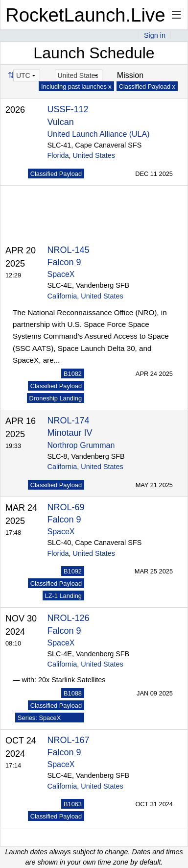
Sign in (155, 35)
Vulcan (61, 122)
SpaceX (61, 274)
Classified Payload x (147, 87)
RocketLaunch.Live (85, 15)
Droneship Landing (56, 398)
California (62, 296)
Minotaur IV (70, 433)
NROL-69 (66, 507)
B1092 (73, 571)
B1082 (73, 374)
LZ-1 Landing (63, 596)
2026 (15, 110)
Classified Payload (56, 174)
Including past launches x (76, 87)
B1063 (73, 804)
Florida (58, 155)
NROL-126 (69, 618)
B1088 (73, 693)
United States (94, 155)
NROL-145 (69, 250)
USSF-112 (68, 109)
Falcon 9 (64, 262)
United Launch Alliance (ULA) (99, 134)
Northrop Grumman (81, 445)
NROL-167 (69, 740)
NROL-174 (69, 421)
